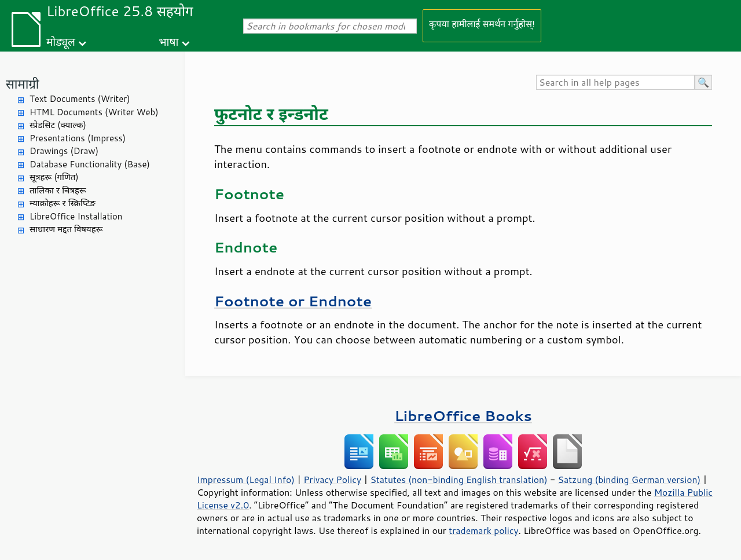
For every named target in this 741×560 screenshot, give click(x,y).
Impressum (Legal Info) (246, 480)
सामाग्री (23, 84)
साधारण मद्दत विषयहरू (66, 229)
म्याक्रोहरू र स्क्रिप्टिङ (63, 203)
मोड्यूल (61, 41)
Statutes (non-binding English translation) (458, 480)
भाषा (168, 41)
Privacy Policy (332, 480)
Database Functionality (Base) (90, 164)
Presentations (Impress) (78, 138)
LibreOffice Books (463, 416)
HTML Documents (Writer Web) (94, 112)
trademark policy (483, 530)
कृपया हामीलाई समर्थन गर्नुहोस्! (482, 23)
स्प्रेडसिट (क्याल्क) (58, 125)
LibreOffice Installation (76, 216)
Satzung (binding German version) (630, 480)
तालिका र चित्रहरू (58, 190)
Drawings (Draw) (64, 151)
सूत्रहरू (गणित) (54, 177)
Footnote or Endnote (293, 301)
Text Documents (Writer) (80, 99)
